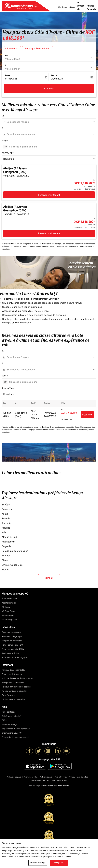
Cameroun (7, 509)
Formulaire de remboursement (15, 737)
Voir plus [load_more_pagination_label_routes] (49, 578)
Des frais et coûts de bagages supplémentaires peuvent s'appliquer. (39, 246)
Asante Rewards (91, 7)
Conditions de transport (12, 674)
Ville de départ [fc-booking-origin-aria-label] (13, 59)
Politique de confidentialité (13, 670)
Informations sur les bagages (15, 657)
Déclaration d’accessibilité (13, 699)
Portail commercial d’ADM (13, 649)
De (6, 56)
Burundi (6, 556)
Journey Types (8, 153)
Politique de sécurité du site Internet (17, 678)
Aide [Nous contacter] (11, 716)
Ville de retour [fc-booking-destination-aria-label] (12, 69)
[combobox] (50, 122)
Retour (54, 75)
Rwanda (6, 518)
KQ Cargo (6, 607)
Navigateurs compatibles (13, 683)
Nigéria (5, 570)
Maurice (6, 528)
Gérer (72, 7)
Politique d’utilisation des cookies (16, 687)
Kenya (5, 514)
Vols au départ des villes (79, 777)
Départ (8, 75)
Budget (5, 140)
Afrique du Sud (9, 537)
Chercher (49, 89)
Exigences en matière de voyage (16, 729)
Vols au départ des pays (40, 780)
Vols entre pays (46, 777)
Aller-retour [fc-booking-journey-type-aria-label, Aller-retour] (11, 49)
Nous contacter (9, 712)
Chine (5, 560)
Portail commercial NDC (12, 645)
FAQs (4, 720)
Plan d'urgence (8, 695)
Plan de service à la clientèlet (14, 691)
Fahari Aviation (8, 615)
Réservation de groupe (12, 636)
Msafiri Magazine (9, 620)
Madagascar (8, 542)
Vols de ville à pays (59, 780)
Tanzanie (6, 523)
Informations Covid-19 (12, 733)
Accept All (59, 862)
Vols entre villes (61, 777)
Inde (4, 532)
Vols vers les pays (14, 777)
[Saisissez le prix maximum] (51, 147)
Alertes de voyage (9, 724)
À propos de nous (81, 7)
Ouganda (6, 546)
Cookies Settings (38, 862)
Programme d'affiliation (12, 641)
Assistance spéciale (10, 653)
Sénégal (6, 505)
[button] (38, 49)
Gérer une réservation (11, 632)
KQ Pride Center (9, 611)
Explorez (63, 7)
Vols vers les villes (31, 777)
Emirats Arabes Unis (12, 565)
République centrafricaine (15, 551)
